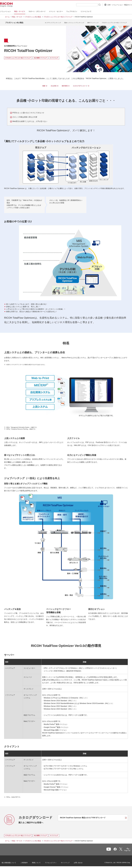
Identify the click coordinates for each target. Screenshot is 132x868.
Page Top (124, 849)
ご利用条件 (28, 862)
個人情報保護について (12, 862)
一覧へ (116, 849)
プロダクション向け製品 (33, 17)
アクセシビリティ (54, 862)
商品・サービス (17, 17)
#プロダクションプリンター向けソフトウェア (18, 56)
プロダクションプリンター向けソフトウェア (58, 17)
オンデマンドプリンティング (53, 22)
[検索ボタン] (94, 5)
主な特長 (54, 84)
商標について (40, 862)
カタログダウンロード (80, 84)
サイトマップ (69, 862)
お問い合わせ (82, 862)
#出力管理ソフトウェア (40, 56)
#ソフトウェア (54, 56)
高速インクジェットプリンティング (74, 22)
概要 (44, 84)
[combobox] (82, 5)
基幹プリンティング (93, 22)
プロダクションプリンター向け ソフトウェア (114, 22)
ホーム (7, 17)
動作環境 (65, 84)
